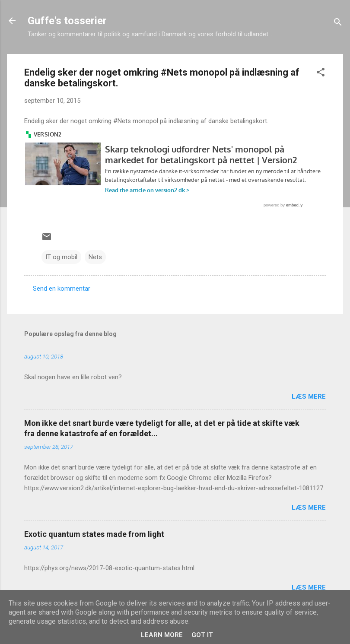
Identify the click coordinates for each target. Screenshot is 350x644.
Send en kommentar (62, 289)
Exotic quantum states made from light (94, 534)
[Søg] (338, 24)
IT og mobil (61, 257)
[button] (321, 74)
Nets (95, 257)
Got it (202, 635)
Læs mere (309, 397)
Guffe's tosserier (67, 21)
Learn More (162, 635)
